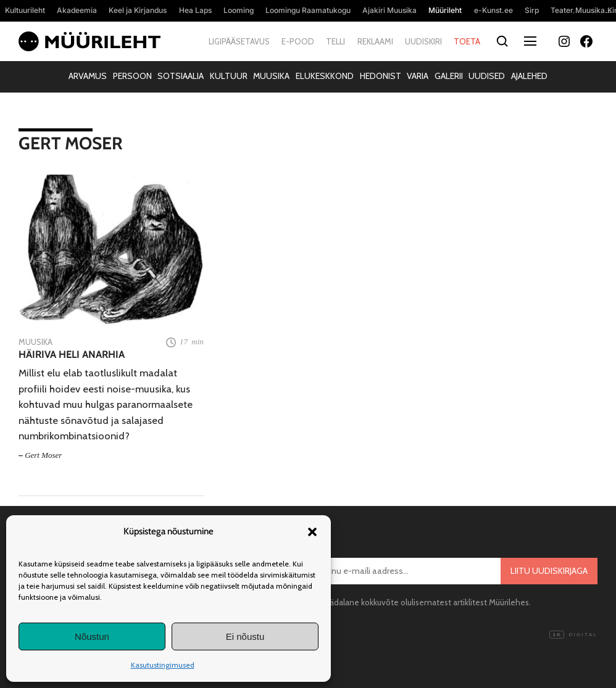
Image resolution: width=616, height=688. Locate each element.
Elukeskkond (325, 76)
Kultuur (229, 76)
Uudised (487, 76)
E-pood (298, 41)
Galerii (449, 76)
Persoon (132, 76)
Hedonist (381, 76)
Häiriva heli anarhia (72, 354)
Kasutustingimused (163, 665)
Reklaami (375, 41)
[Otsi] (502, 42)
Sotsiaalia (181, 76)
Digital (573, 635)
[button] (312, 532)
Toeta (467, 41)
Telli (335, 41)
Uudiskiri (423, 41)
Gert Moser (43, 455)
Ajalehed (529, 76)
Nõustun (92, 636)
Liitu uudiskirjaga (549, 571)
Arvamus (88, 76)
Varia (418, 76)
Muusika (271, 76)
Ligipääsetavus (239, 41)
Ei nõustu (245, 636)
